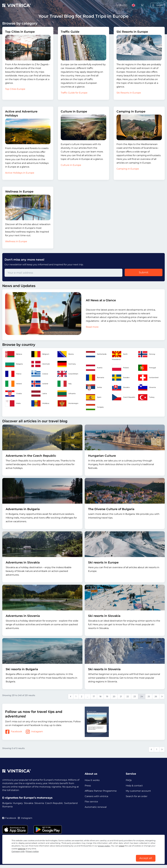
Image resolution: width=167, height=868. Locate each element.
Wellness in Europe (19, 192)
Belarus (14, 354)
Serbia (94, 387)
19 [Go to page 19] (107, 696)
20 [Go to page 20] (114, 696)
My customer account (138, 792)
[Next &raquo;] (162, 696)
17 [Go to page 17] (94, 696)
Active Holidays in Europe (20, 173)
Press (88, 786)
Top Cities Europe (15, 89)
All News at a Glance (101, 300)
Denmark (41, 364)
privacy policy (104, 845)
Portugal (147, 368)
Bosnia (65, 354)
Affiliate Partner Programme (101, 792)
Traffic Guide (70, 32)
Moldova (40, 403)
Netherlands (96, 354)
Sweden (121, 377)
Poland (120, 368)
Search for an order (137, 797)
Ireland (13, 384)
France (13, 374)
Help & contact (134, 786)
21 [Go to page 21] (121, 696)
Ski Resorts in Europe (132, 32)
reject (122, 845)
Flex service (91, 803)
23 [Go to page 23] (135, 696)
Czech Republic (124, 397)
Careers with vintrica (96, 797)
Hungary (95, 407)
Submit (144, 272)
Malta (13, 403)
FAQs (129, 780)
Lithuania (66, 393)
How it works (92, 780)
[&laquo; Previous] (71, 696)
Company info (18, 851)
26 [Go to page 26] (156, 696)
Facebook (14, 732)
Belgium (40, 354)
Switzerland (148, 377)
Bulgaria (14, 364)
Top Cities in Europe (20, 32)
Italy (64, 384)
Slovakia (121, 387)
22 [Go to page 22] (128, 696)
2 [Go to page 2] (82, 696)
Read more (92, 327)
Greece (40, 374)
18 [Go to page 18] (100, 696)
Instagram (34, 732)
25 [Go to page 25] (149, 696)
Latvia (39, 393)
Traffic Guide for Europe (74, 93)
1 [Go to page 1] (76, 696)
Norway (147, 354)
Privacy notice (32, 851)
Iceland (40, 384)
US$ (122, 5)
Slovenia (147, 387)
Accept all (146, 858)
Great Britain (68, 374)
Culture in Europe (74, 111)
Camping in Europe (131, 111)
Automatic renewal (96, 809)
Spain (94, 397)
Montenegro (68, 403)
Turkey (146, 397)
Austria (94, 368)
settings (22, 848)
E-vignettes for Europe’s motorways (27, 798)
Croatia (13, 393)
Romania (95, 377)
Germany (67, 364)
